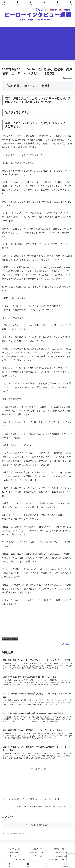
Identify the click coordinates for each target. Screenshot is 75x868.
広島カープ (38, 850)
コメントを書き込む (37, 826)
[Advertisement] (37, 43)
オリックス (38, 857)
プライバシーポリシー (55, 860)
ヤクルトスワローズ (61, 853)
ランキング (14, 857)
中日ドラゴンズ (14, 850)
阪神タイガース (14, 853)
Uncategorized (61, 857)
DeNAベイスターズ (10, 639)
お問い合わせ (20, 860)
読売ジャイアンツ (61, 850)
